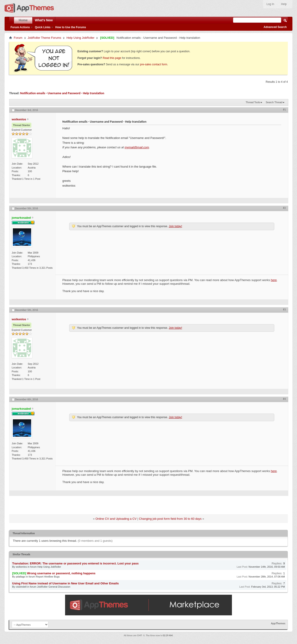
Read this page (112, 58)
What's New (44, 20)
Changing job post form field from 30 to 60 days (170, 519)
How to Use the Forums (71, 27)
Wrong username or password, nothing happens (61, 573)
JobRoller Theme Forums (44, 38)
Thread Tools (253, 102)
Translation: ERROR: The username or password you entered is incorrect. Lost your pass (75, 563)
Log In (270, 4)
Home (23, 20)
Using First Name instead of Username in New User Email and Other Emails (65, 583)
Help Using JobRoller (80, 38)
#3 (284, 310)
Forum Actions (20, 27)
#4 (284, 399)
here (274, 280)
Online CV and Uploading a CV (116, 519)
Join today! (175, 226)
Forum (18, 38)
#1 (284, 110)
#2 (284, 208)
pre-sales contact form (154, 64)
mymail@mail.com (137, 147)
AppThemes (278, 623)
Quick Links (43, 27)
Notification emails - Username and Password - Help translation (62, 93)
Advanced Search (275, 27)
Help (284, 4)
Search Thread (274, 102)
